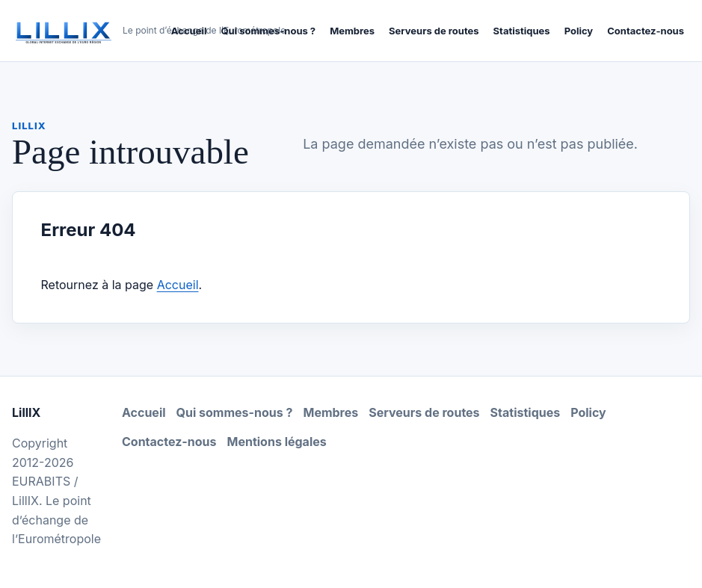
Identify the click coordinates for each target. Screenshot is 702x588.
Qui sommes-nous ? (268, 31)
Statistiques (522, 31)
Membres (352, 31)
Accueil (189, 31)
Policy (579, 31)
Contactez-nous (646, 31)
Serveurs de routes (434, 31)
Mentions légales (277, 442)
